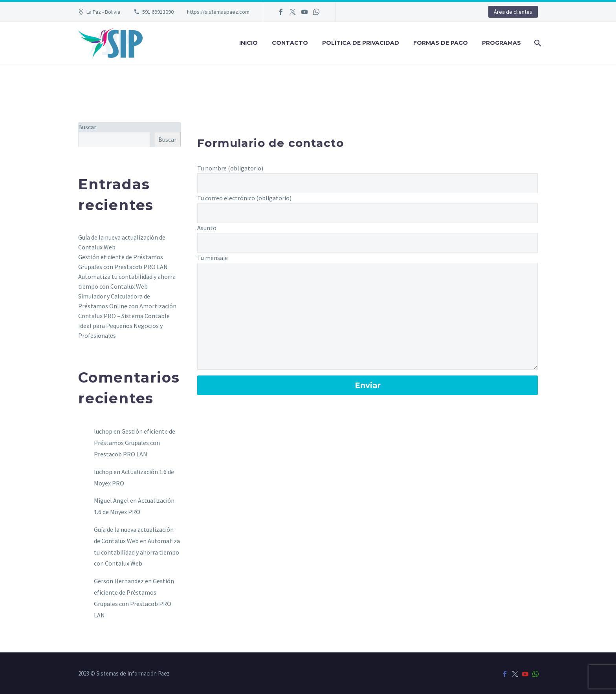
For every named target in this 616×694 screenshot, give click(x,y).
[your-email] (368, 213)
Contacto (290, 43)
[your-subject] (368, 243)
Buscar (87, 127)
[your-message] (368, 316)
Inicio (248, 43)
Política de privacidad (361, 43)
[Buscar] (537, 43)
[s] (114, 140)
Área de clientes (513, 12)
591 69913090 (158, 12)
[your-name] (368, 183)
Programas (501, 43)
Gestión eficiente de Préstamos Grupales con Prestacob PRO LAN (135, 443)
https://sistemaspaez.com (218, 12)
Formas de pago (441, 43)
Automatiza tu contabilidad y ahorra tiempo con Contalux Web (137, 552)
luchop (103, 431)
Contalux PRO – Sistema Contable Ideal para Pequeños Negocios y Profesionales (124, 326)
